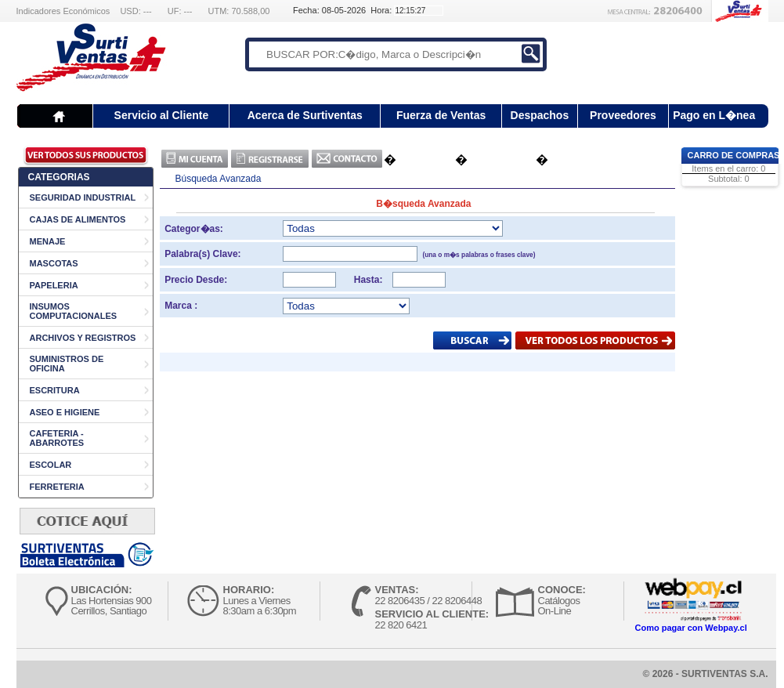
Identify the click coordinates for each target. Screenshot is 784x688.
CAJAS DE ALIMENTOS (78, 219)
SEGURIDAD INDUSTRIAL (83, 197)
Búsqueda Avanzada (219, 179)
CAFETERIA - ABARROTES (57, 438)
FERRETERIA (57, 487)
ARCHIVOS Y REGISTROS (83, 338)
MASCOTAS (54, 263)
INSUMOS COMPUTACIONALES (74, 311)
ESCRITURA (55, 390)
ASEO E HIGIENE (65, 412)
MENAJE (48, 241)
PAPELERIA (54, 285)
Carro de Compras (734, 155)
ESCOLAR (51, 465)
